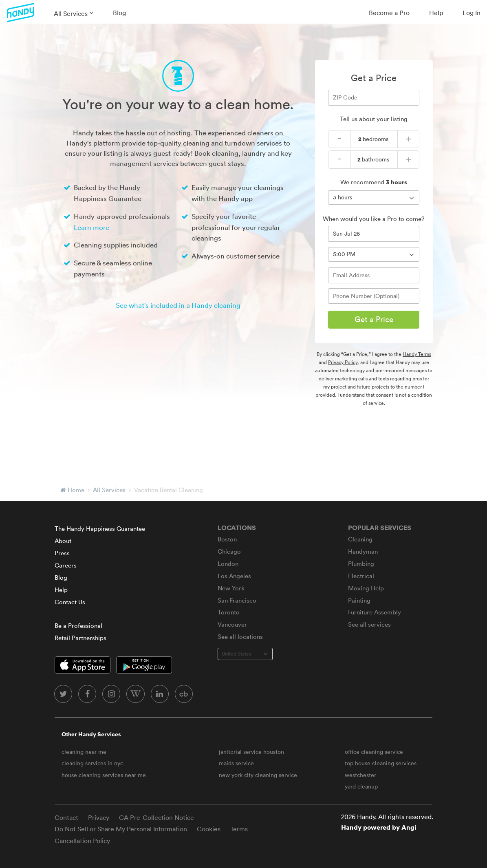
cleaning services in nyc (92, 763)
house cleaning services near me (104, 775)
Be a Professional (78, 626)
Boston (227, 539)
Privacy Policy (343, 362)
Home (76, 490)
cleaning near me (84, 752)
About (63, 541)
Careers (66, 565)
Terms (239, 829)
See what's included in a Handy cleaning (178, 305)
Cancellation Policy (82, 841)
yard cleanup (361, 786)
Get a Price (374, 319)
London (228, 564)
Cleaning (360, 539)
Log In (472, 13)
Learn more (91, 227)
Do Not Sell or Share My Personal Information (121, 829)
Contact (66, 817)
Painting (359, 600)
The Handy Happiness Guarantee (100, 529)
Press (62, 553)
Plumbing (361, 564)
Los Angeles (234, 576)
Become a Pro (389, 13)
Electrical (361, 576)
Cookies (209, 829)
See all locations (240, 637)
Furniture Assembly (375, 612)
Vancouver (232, 624)
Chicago (229, 551)
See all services (369, 624)
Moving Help (366, 588)
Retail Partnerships (80, 638)
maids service (236, 763)
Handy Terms (417, 354)
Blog (119, 13)
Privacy (99, 817)
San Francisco (237, 600)
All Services (71, 13)
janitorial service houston (251, 752)
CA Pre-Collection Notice (156, 817)
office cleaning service (374, 752)
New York (231, 588)
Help (436, 13)
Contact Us (70, 602)
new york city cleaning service (258, 775)
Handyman (363, 551)
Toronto (229, 612)
